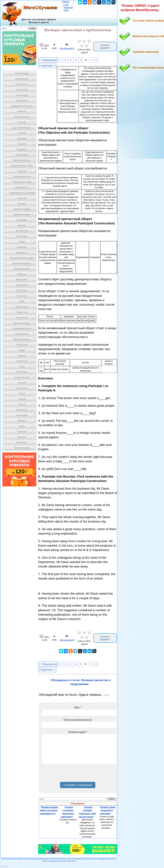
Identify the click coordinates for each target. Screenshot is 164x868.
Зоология (22, 171)
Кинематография (22, 209)
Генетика (22, 133)
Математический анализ (22, 258)
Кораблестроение (22, 215)
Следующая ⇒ (47, 65)
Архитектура (22, 95)
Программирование (22, 329)
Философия (22, 415)
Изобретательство (22, 177)
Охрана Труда (22, 307)
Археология (22, 90)
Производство (22, 334)
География (22, 139)
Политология (22, 318)
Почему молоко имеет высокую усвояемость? (49, 810)
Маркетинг (22, 247)
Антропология (22, 84)
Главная (66, 2)
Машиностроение (22, 269)
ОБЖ (22, 301)
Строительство (22, 377)
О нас (66, 5)
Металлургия (22, 285)
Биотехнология (22, 117)
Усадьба (22, 399)
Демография (22, 155)
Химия (22, 426)
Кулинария (22, 220)
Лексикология (22, 231)
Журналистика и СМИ (22, 166)
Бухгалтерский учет (22, 128)
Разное (22, 356)
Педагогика (22, 312)
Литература (22, 236)
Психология (22, 345)
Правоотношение (22, 323)
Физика (22, 404)
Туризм (22, 394)
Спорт (22, 367)
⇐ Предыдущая (48, 60)
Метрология (22, 291)
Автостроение (22, 79)
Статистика (22, 372)
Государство (22, 149)
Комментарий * (78, 732)
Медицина (22, 274)
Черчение (22, 432)
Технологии (22, 388)
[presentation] (68, 774)
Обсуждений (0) (67, 49)
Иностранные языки (22, 182)
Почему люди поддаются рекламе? (108, 810)
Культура (22, 225)
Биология (22, 111)
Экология (22, 437)
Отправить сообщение (78, 785)
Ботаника (22, 122)
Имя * (78, 707)
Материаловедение (22, 263)
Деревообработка (22, 160)
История (22, 204)
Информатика (22, 187)
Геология (22, 144)
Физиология (22, 410)
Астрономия (22, 101)
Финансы (22, 421)
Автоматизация (22, 73)
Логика (22, 242)
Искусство (22, 198)
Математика (22, 253)
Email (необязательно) (78, 720)
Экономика (22, 442)
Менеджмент (22, 280)
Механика (22, 296)
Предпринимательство (22, 106)
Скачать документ (105, 46)
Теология (22, 383)
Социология (22, 361)
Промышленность (22, 339)
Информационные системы (22, 193)
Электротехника (22, 448)
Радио (22, 350)
